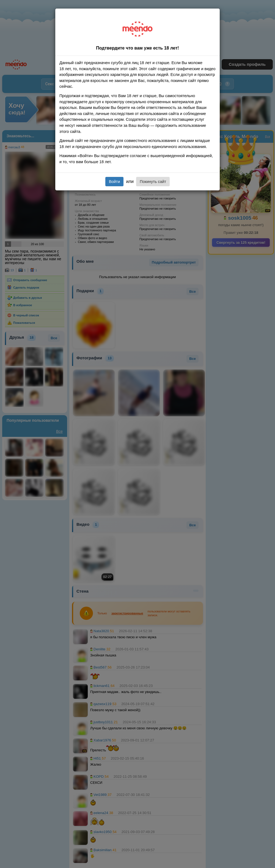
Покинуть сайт (153, 182)
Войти (114, 182)
